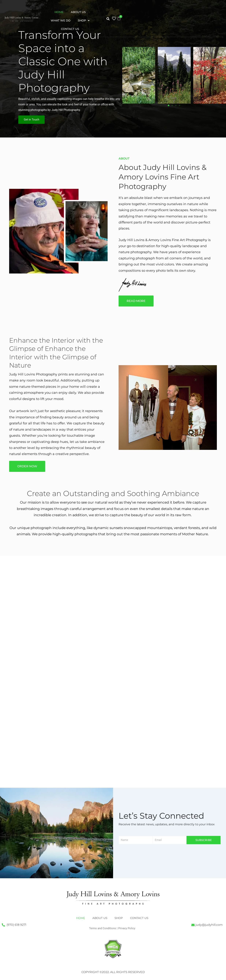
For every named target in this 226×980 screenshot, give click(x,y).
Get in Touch (31, 120)
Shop (84, 21)
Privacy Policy (127, 928)
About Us (78, 12)
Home (59, 12)
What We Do (61, 20)
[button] (108, 19)
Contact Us (70, 29)
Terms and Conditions (103, 928)
